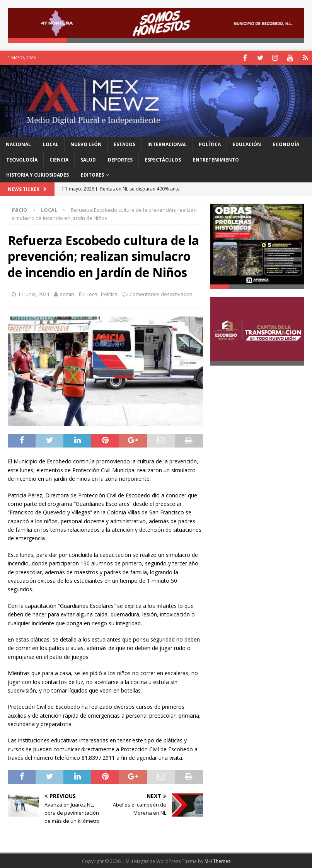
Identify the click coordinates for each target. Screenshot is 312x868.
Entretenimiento (216, 159)
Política (210, 144)
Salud (88, 159)
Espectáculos (163, 159)
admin (67, 293)
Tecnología (22, 159)
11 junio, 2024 (33, 293)
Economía (286, 144)
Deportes (120, 159)
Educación (247, 144)
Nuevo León (86, 144)
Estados (124, 144)
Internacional (167, 144)
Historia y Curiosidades (38, 174)
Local (51, 144)
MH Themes (217, 860)
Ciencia (59, 159)
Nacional (18, 144)
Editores (92, 174)
